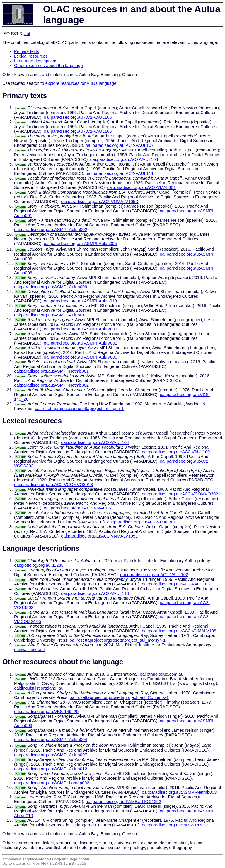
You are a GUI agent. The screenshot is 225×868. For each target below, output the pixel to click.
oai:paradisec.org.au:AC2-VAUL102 (154, 575)
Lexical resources (31, 56)
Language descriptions (36, 61)
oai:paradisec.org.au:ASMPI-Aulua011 (51, 315)
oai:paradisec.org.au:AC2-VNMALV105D (100, 201)
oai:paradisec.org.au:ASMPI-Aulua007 (51, 755)
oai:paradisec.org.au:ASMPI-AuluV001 (81, 329)
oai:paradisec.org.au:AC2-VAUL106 (78, 131)
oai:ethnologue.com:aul (162, 674)
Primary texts (27, 51)
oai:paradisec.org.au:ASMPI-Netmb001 (51, 371)
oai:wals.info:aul (29, 650)
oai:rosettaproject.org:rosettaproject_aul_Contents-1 (119, 697)
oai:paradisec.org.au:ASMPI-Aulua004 (51, 740)
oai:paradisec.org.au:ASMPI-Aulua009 (51, 287)
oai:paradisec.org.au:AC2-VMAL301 (141, 187)
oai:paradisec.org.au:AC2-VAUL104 (95, 442)
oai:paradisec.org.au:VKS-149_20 (46, 712)
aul (27, 34)
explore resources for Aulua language (81, 83)
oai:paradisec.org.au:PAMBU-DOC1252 (123, 802)
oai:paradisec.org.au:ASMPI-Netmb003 (179, 792)
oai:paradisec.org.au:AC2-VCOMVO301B (54, 485)
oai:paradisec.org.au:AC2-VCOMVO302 (180, 494)
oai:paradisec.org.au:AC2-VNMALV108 (179, 631)
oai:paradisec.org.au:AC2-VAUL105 (78, 117)
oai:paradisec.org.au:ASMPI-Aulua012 (51, 769)
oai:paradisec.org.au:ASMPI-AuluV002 (81, 343)
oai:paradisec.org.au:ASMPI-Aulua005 (80, 244)
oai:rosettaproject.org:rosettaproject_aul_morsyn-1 (118, 640)
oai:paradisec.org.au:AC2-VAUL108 (124, 159)
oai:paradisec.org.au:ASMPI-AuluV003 (81, 357)
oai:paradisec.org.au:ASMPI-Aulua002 (51, 230)
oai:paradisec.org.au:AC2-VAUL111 (120, 173)
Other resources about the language (48, 66)
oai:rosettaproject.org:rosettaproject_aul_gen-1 (79, 409)
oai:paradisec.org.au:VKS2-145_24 (175, 825)
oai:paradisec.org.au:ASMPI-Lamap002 (52, 783)
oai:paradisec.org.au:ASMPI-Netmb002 (51, 385)
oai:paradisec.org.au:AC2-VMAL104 (78, 508)
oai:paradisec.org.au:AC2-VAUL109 (176, 452)
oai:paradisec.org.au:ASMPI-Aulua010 (80, 301)
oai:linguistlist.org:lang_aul (39, 688)
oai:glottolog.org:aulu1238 (39, 565)
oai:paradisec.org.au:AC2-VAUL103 (176, 584)
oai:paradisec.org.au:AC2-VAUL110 (95, 593)
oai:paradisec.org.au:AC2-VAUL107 (120, 145)
